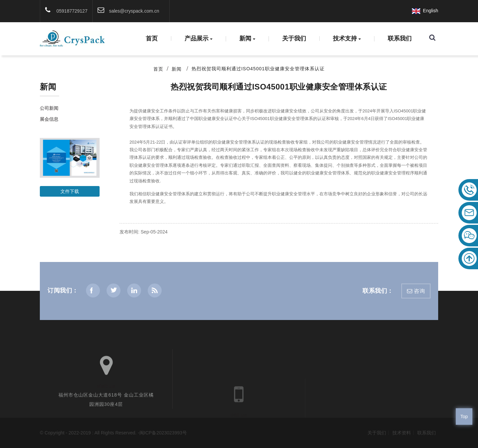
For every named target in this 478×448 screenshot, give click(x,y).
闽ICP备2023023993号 (163, 433)
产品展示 (199, 39)
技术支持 (347, 39)
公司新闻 (49, 108)
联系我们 (400, 38)
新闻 (247, 39)
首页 (152, 38)
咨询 (419, 291)
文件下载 (70, 191)
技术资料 (402, 433)
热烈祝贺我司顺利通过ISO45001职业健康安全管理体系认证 (258, 69)
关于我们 (294, 38)
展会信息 (49, 119)
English (425, 11)
